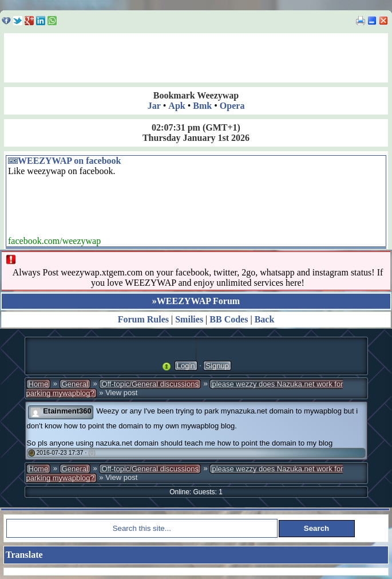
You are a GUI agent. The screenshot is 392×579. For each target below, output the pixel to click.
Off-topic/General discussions (150, 384)
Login (186, 366)
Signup (217, 366)
